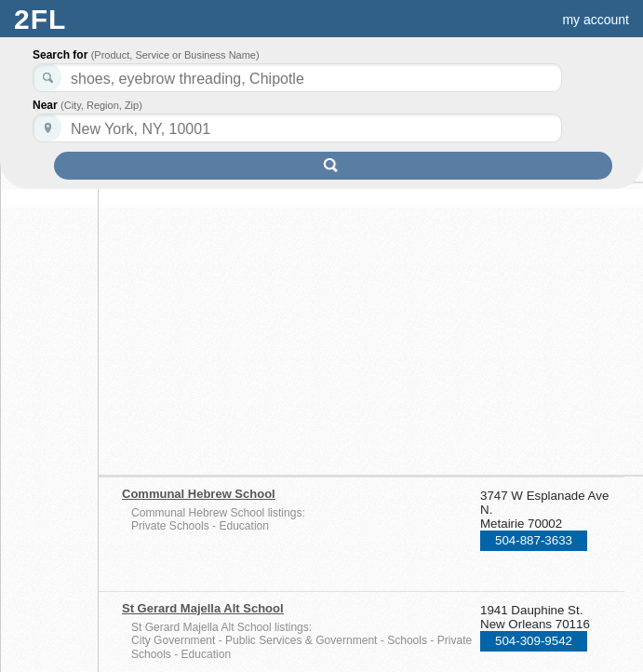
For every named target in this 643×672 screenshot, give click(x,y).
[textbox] (297, 128)
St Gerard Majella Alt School (203, 608)
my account (596, 20)
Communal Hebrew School (199, 494)
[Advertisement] (283, 323)
